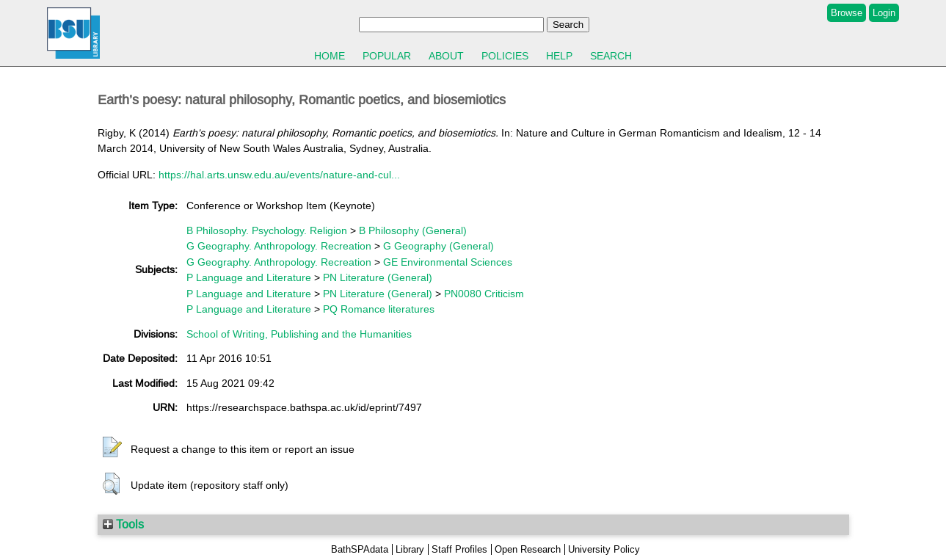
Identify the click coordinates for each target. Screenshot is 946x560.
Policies (505, 56)
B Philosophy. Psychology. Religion (267, 230)
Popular (387, 56)
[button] (112, 448)
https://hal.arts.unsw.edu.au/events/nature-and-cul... (279, 175)
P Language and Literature (249, 277)
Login (884, 13)
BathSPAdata (360, 549)
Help (559, 56)
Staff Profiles (459, 549)
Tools (123, 524)
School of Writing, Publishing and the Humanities (299, 334)
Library (410, 549)
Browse (847, 13)
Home (330, 56)
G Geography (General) (439, 246)
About (446, 56)
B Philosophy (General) (413, 230)
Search (611, 56)
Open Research (528, 549)
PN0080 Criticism (484, 294)
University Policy (604, 549)
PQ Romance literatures (379, 309)
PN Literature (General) (378, 277)
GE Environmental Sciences (448, 262)
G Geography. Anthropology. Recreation (279, 246)
